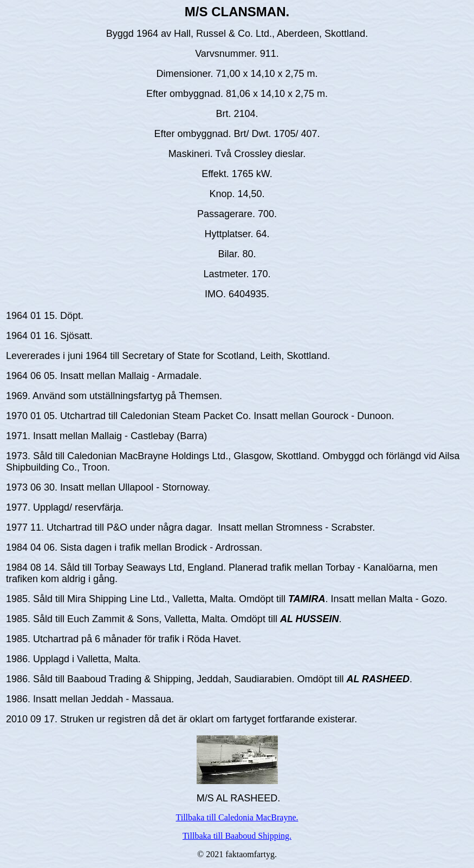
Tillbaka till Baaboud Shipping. (237, 836)
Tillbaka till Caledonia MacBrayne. (237, 817)
